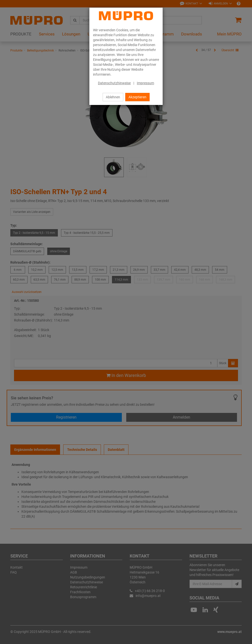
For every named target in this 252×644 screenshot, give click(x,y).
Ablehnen (113, 97)
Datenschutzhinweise (114, 83)
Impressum (145, 83)
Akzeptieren (137, 97)
